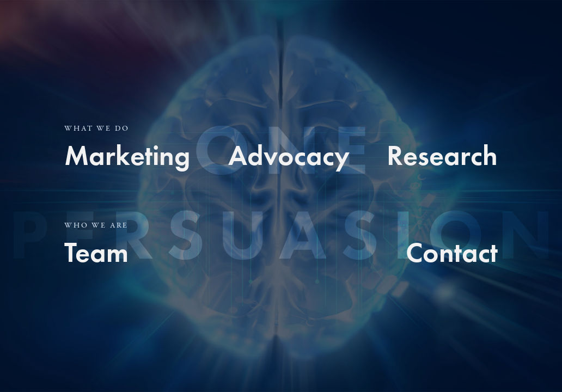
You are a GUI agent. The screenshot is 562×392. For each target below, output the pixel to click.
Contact (452, 252)
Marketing (127, 155)
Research (442, 155)
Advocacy (289, 155)
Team (96, 252)
